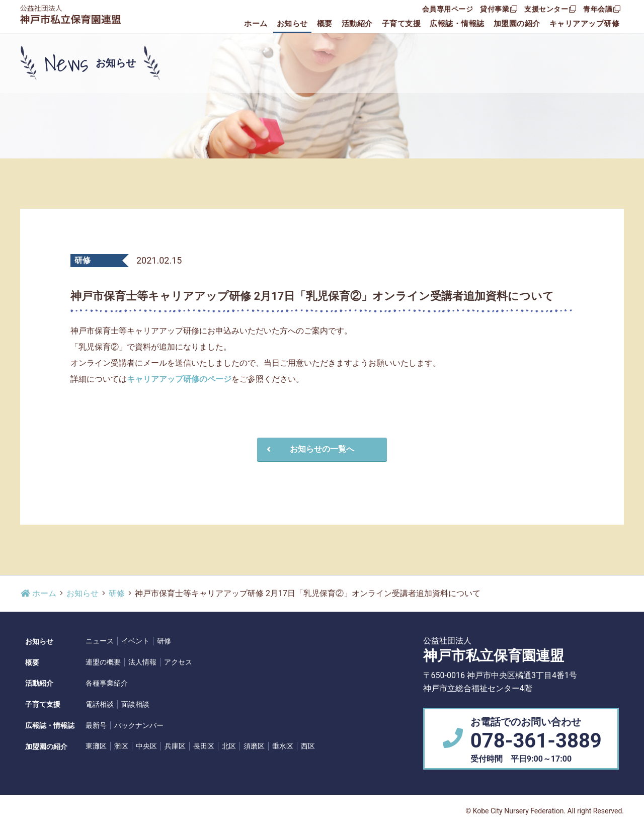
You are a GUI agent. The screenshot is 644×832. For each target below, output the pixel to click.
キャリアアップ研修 (585, 24)
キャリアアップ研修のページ (179, 379)
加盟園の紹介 (517, 24)
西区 (308, 746)
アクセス (178, 662)
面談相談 (135, 704)
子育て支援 (401, 24)
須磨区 (254, 746)
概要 (325, 24)
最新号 (96, 725)
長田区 (204, 746)
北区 (229, 746)
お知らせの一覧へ (309, 449)
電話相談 (100, 704)
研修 (117, 593)
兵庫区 (175, 746)
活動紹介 (357, 24)
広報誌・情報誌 (457, 24)
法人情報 (142, 662)
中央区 (146, 746)
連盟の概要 (103, 662)
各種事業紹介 (107, 683)
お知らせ (292, 24)
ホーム (256, 24)
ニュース (100, 641)
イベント (135, 641)
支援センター (550, 9)
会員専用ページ (448, 9)
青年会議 (602, 9)
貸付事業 (499, 9)
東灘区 (96, 746)
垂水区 (283, 746)
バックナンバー (139, 725)
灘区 (121, 746)
